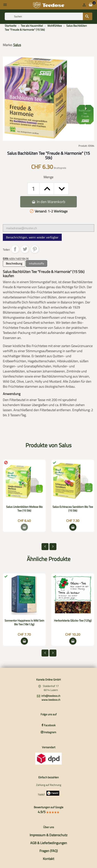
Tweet (25, 249)
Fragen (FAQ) (49, 851)
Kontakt (48, 859)
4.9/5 (49, 812)
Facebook (48, 725)
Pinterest (35, 249)
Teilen (15, 249)
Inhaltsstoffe (37, 263)
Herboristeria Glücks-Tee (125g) (73, 620)
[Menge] (33, 189)
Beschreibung (14, 263)
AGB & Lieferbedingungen (49, 843)
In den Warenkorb (49, 202)
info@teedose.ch (51, 696)
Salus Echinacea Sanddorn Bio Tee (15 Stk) (73, 509)
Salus (17, 45)
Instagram (48, 732)
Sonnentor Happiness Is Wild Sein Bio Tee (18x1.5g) (24, 622)
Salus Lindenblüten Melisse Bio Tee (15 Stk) (24, 509)
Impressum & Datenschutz (48, 835)
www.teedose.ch (51, 700)
